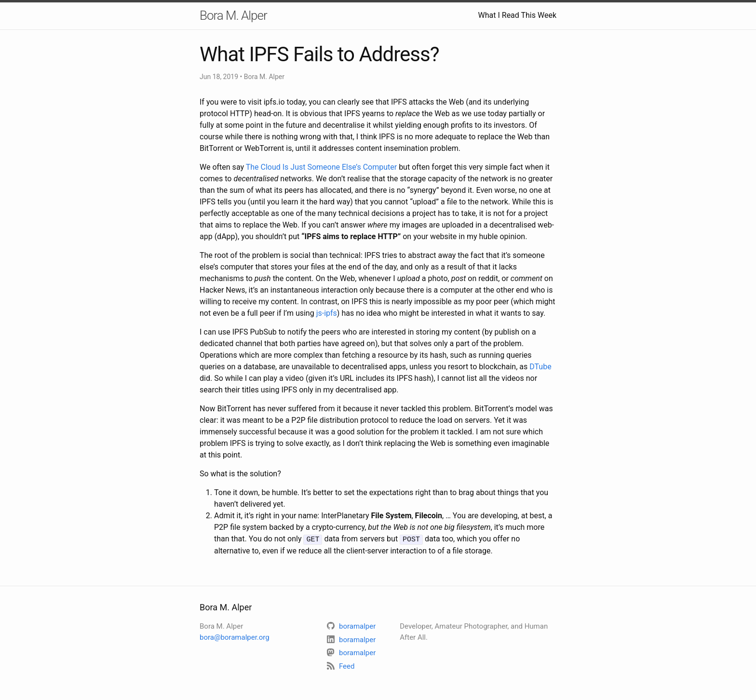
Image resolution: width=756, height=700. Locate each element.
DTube (540, 367)
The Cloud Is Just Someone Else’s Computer (321, 167)
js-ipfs (327, 313)
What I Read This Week (517, 15)
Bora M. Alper (233, 15)
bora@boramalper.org (235, 637)
